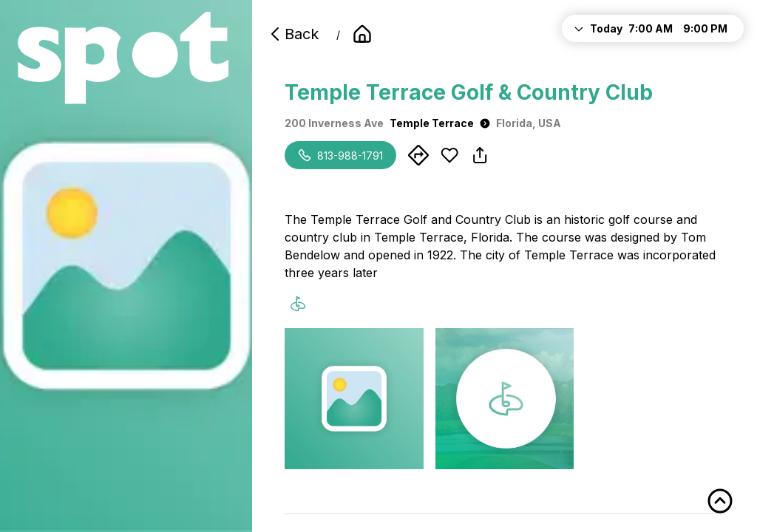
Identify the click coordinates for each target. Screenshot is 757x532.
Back (293, 34)
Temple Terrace (440, 123)
